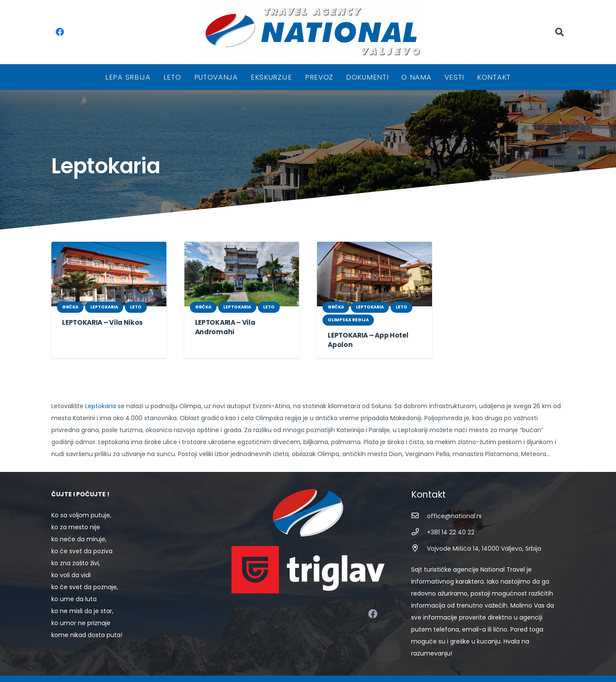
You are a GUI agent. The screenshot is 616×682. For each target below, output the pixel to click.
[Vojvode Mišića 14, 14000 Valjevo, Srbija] (419, 548)
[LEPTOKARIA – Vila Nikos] (109, 274)
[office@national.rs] (419, 516)
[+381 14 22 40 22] (419, 532)
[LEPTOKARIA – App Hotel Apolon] (375, 274)
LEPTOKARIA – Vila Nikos (101, 322)
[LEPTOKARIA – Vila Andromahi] (242, 274)
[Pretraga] (560, 32)
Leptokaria (96, 406)
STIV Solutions (397, 670)
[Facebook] (60, 32)
